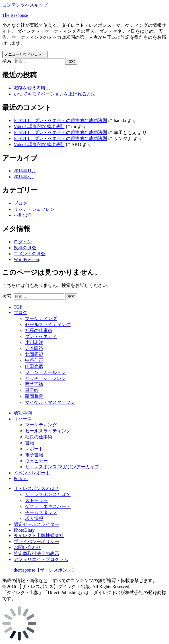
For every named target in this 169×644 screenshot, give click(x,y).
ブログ (20, 203)
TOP (18, 307)
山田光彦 (34, 366)
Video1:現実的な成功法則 (39, 126)
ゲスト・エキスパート (48, 506)
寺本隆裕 (34, 348)
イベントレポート (32, 473)
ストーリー (36, 500)
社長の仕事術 (39, 330)
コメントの (30, 254)
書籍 (30, 443)
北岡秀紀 (34, 354)
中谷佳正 (34, 360)
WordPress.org (27, 259)
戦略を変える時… (32, 88)
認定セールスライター (36, 524)
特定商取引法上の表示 (36, 553)
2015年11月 (25, 171)
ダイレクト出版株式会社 (39, 535)
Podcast (21, 478)
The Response (15, 15)
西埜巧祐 (34, 384)
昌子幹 (32, 390)
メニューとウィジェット (25, 54)
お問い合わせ (27, 547)
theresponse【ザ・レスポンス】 (45, 570)
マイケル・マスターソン (50, 402)
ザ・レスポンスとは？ (36, 488)
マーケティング (41, 318)
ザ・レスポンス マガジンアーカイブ (62, 467)
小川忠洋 (23, 215)
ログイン (23, 242)
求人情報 (34, 518)
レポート (34, 449)
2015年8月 (24, 177)
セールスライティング (48, 324)
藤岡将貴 (34, 396)
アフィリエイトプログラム (41, 559)
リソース (23, 419)
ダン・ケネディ (41, 336)
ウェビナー (36, 461)
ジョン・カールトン (46, 372)
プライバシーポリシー (36, 541)
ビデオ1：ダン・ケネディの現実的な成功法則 (60, 121)
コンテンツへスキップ (25, 5)
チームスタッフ (41, 512)
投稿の (25, 248)
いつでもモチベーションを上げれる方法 (55, 94)
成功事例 (23, 413)
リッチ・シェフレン (34, 209)
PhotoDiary (24, 530)
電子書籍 (34, 455)
